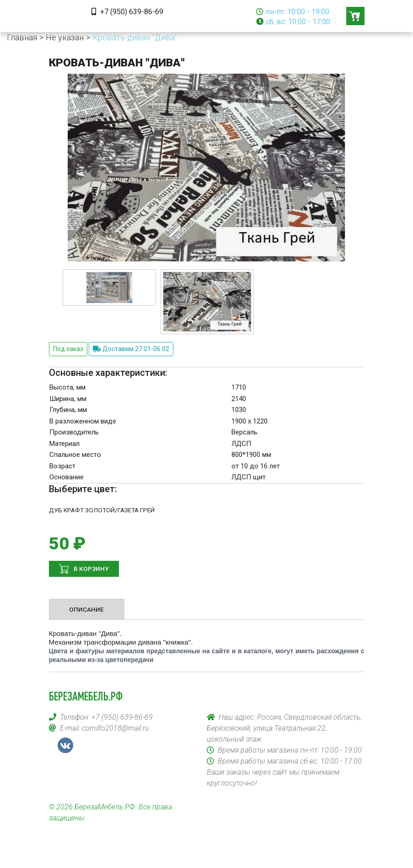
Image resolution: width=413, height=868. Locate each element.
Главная (22, 37)
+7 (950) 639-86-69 (127, 12)
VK (65, 745)
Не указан (65, 37)
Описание (86, 609)
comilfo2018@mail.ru (115, 728)
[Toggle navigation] (62, 16)
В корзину (91, 569)
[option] (109, 287)
